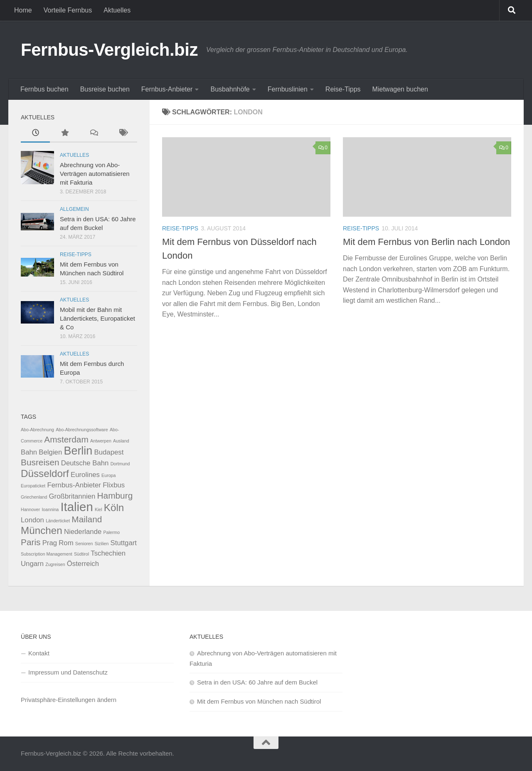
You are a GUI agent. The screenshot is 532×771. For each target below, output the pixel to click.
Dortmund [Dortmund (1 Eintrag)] (120, 464)
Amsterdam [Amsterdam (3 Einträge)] (66, 439)
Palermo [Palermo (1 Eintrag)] (111, 532)
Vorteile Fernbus (68, 10)
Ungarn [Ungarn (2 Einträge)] (32, 564)
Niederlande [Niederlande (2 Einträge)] (83, 532)
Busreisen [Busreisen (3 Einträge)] (40, 462)
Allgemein (74, 209)
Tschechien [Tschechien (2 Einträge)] (108, 553)
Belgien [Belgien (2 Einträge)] (50, 452)
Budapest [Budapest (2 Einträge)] (109, 452)
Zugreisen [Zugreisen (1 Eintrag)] (55, 564)
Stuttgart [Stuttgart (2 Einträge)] (124, 543)
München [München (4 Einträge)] (42, 530)
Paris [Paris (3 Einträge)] (31, 542)
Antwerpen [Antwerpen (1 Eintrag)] (101, 441)
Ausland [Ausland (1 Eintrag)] (121, 441)
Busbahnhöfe (230, 89)
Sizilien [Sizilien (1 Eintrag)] (102, 544)
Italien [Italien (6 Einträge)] (76, 507)
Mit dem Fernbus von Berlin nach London (426, 242)
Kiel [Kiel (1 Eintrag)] (99, 509)
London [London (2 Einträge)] (32, 520)
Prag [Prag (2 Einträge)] (50, 543)
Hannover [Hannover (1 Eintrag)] (30, 509)
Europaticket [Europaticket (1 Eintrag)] (33, 486)
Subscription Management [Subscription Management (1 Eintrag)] (47, 554)
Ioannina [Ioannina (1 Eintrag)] (50, 509)
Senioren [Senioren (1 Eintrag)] (84, 544)
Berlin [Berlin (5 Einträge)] (78, 451)
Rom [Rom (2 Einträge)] (66, 543)
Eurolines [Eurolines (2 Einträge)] (85, 475)
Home (23, 10)
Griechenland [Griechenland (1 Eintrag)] (34, 497)
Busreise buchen (105, 89)
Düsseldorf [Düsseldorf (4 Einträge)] (45, 473)
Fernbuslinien (288, 89)
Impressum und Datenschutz (68, 672)
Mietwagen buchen (400, 89)
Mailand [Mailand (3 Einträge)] (87, 519)
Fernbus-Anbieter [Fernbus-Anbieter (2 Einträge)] (74, 485)
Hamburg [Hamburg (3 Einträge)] (115, 495)
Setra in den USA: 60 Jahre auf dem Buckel (257, 682)
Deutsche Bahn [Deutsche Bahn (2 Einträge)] (85, 463)
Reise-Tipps (343, 89)
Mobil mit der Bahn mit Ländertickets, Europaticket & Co (97, 318)
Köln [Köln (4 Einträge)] (114, 508)
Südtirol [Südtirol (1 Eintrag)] (81, 554)
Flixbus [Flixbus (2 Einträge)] (114, 485)
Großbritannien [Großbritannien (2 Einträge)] (72, 496)
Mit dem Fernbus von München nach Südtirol (259, 701)
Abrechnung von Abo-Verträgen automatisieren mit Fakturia (95, 174)
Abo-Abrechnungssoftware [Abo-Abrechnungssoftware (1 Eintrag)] (82, 430)
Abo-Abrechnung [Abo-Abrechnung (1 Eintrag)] (37, 430)
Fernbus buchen (44, 89)
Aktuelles (117, 10)
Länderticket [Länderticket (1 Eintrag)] (58, 521)
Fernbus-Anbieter (167, 89)
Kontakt (39, 653)
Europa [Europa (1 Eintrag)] (108, 475)
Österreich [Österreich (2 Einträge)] (83, 564)
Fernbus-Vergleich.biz (109, 50)
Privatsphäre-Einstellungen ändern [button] (69, 700)
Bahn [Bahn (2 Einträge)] (29, 452)
